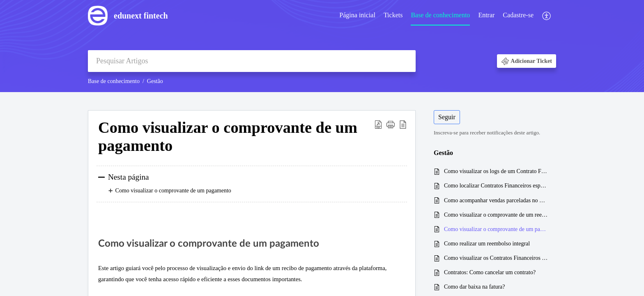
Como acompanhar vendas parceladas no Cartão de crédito (496, 200)
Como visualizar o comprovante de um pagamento (496, 229)
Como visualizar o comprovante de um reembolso (496, 215)
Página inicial (357, 15)
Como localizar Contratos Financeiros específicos (496, 186)
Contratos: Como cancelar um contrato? (490, 272)
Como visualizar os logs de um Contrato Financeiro (496, 171)
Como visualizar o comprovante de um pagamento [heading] (228, 136)
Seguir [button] (447, 117)
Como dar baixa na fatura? (475, 287)
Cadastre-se (518, 15)
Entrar (486, 15)
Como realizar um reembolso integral (487, 244)
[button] (547, 16)
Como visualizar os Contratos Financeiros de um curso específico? (496, 258)
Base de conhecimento (440, 15)
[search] (252, 61)
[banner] (322, 46)
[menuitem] (357, 16)
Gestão (155, 81)
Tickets (393, 15)
